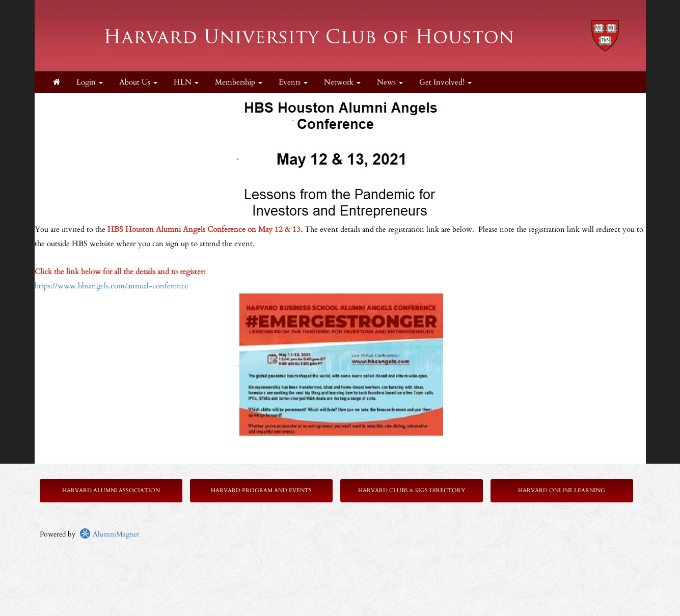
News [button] (390, 82)
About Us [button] (138, 82)
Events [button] (293, 82)
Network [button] (342, 82)
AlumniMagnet (109, 534)
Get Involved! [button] (445, 82)
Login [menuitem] (90, 82)
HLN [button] (186, 82)
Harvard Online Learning (562, 490)
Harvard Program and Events (261, 490)
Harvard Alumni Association (111, 490)
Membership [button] (239, 82)
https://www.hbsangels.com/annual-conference (112, 286)
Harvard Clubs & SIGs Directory (412, 490)
